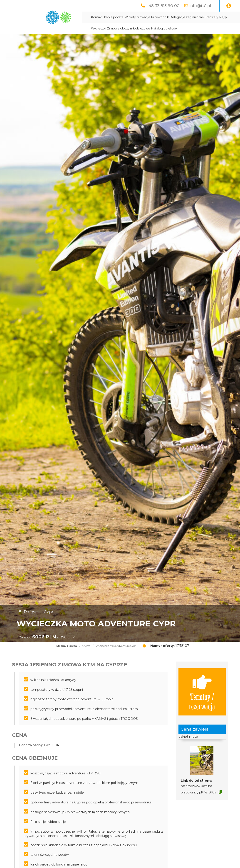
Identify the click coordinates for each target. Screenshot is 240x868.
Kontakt (97, 17)
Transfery (212, 17)
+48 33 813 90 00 (163, 6)
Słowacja (144, 17)
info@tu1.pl (200, 6)
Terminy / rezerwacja (202, 692)
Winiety (130, 17)
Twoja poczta (114, 17)
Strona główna (67, 646)
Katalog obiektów (164, 28)
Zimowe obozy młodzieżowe (129, 28)
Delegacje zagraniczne (187, 17)
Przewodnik (160, 17)
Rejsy (223, 17)
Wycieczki (99, 28)
